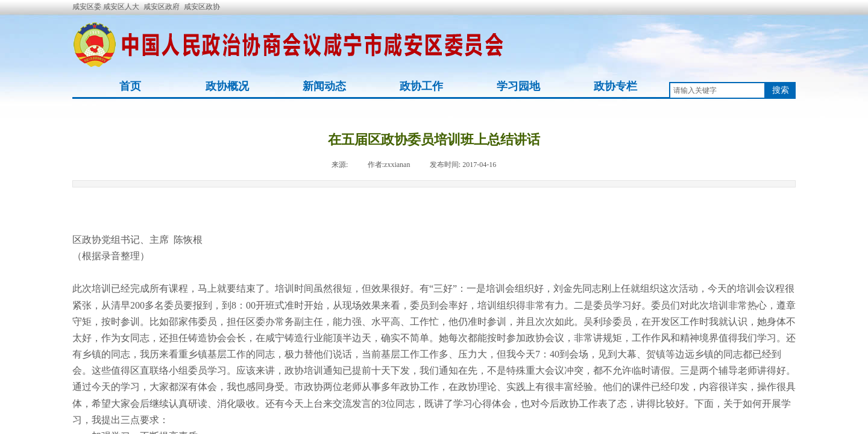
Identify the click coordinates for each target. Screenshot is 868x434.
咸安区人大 (121, 7)
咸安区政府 (162, 7)
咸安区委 (88, 7)
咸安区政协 (202, 7)
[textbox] (717, 90)
